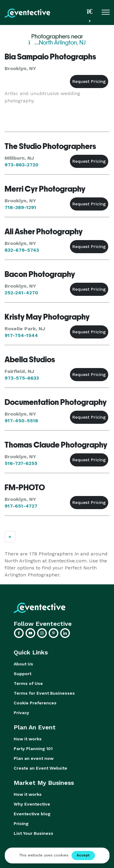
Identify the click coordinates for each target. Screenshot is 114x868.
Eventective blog (32, 814)
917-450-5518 (21, 421)
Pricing (21, 824)
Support (22, 674)
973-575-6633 (22, 378)
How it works (28, 739)
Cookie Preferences (35, 703)
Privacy (21, 713)
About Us (23, 664)
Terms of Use (28, 683)
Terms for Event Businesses (44, 693)
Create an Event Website (40, 768)
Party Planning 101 (33, 749)
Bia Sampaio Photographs (50, 57)
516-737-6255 (21, 463)
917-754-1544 (21, 335)
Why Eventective (32, 804)
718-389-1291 (20, 207)
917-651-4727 (21, 506)
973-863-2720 (21, 165)
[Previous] (10, 537)
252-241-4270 (21, 293)
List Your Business (33, 833)
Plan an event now (34, 758)
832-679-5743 (22, 250)
